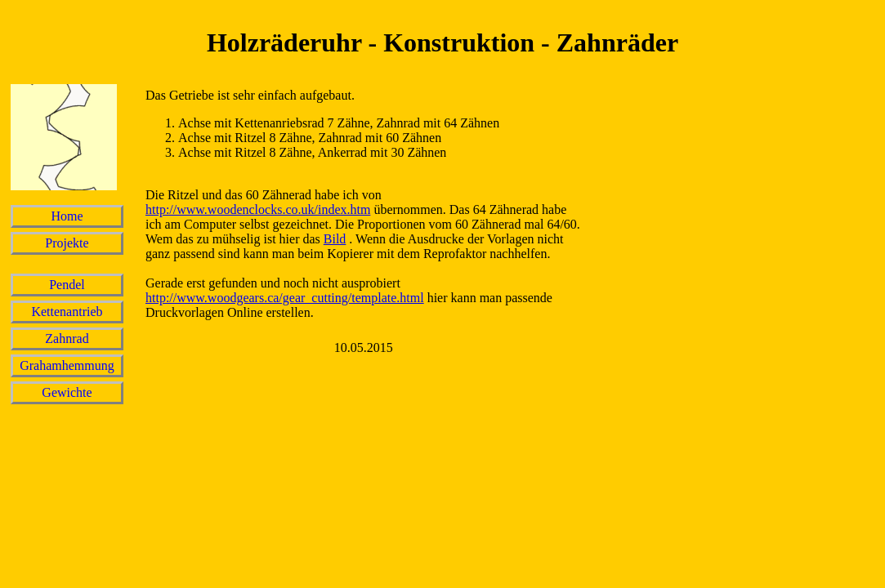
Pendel (67, 285)
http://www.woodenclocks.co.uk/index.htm (258, 209)
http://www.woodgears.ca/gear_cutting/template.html (285, 298)
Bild (335, 239)
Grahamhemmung (67, 365)
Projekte (67, 243)
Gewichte (67, 392)
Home (67, 216)
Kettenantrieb (67, 312)
